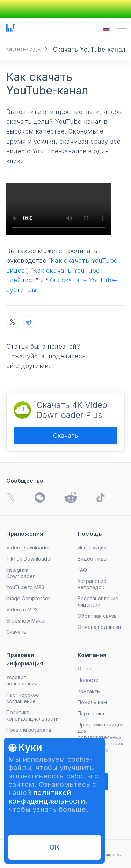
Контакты (89, 691)
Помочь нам (92, 702)
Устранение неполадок (92, 584)
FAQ (82, 570)
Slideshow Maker (26, 621)
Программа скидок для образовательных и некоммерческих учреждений (101, 737)
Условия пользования (22, 680)
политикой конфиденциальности (47, 797)
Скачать (66, 436)
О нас (84, 668)
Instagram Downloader (20, 573)
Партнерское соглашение (23, 698)
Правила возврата (29, 730)
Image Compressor (28, 598)
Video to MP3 (22, 610)
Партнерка (91, 713)
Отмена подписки (99, 627)
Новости (88, 680)
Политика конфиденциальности (32, 715)
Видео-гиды (92, 559)
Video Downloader (28, 547)
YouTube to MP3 (25, 587)
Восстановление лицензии (98, 601)
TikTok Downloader (29, 559)
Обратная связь (97, 616)
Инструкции (92, 547)
